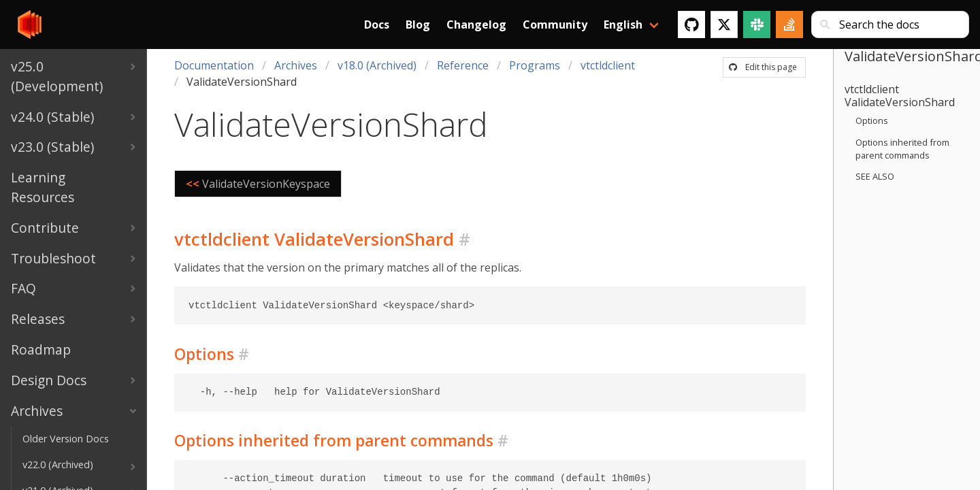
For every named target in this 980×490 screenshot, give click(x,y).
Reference (463, 65)
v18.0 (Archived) (377, 65)
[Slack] (757, 24)
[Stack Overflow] (789, 24)
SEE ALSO (875, 176)
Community (555, 24)
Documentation (214, 65)
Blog (418, 24)
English (623, 24)
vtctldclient (608, 65)
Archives (296, 65)
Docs (377, 24)
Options (872, 120)
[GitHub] (691, 24)
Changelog (476, 24)
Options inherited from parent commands (902, 149)
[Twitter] (724, 24)
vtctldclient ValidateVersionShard (900, 96)
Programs (535, 65)
